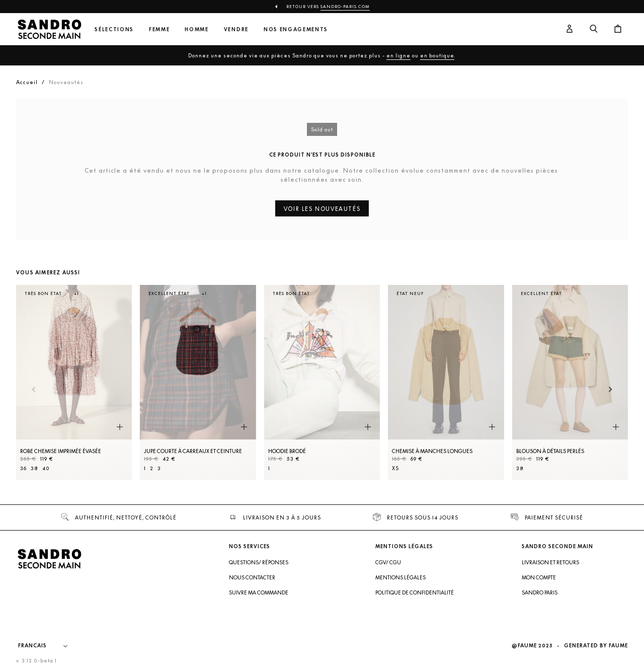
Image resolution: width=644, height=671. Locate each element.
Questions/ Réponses (259, 562)
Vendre (236, 29)
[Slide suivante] (611, 390)
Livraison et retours (550, 562)
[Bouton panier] (618, 29)
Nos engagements (296, 29)
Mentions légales (400, 577)
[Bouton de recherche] (594, 29)
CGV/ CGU (388, 562)
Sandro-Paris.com (345, 7)
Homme (196, 29)
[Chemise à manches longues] (446, 383)
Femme (159, 29)
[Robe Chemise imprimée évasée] (74, 383)
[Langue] (48, 646)
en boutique (437, 55)
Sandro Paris (540, 592)
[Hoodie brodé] (322, 383)
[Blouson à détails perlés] (570, 383)
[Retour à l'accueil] (49, 29)
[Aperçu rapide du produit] (120, 427)
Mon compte (539, 577)
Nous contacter (252, 577)
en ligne (398, 55)
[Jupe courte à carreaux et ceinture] (198, 383)
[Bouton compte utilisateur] (570, 29)
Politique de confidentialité (415, 592)
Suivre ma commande (259, 592)
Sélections (114, 29)
